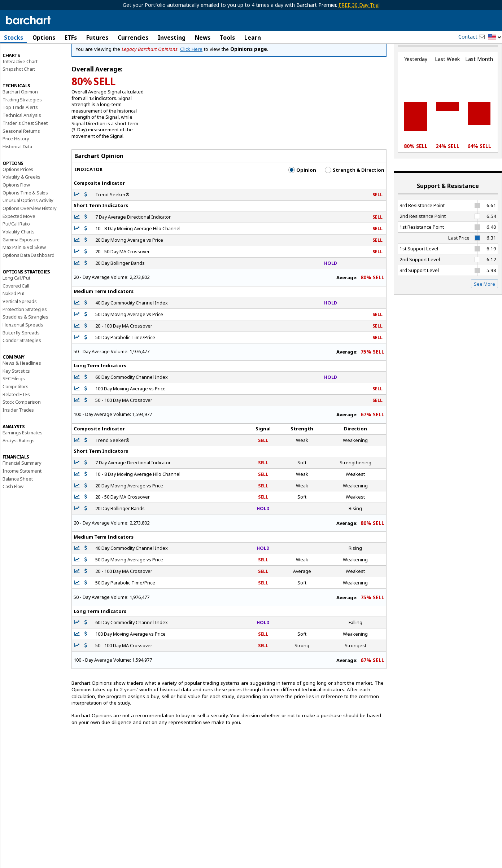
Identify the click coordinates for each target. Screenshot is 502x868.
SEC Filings (14, 404)
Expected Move (19, 242)
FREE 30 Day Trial (359, 5)
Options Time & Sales (25, 218)
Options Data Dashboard (29, 281)
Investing (172, 38)
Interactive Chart (20, 87)
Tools (227, 38)
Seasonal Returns (21, 157)
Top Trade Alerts (20, 133)
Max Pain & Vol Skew (24, 273)
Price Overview (18, 57)
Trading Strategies (22, 125)
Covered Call (16, 311)
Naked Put (13, 319)
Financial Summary (22, 489)
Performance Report (24, 65)
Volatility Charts (19, 258)
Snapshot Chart (19, 95)
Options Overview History (30, 234)
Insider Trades (18, 436)
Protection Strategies (25, 335)
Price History (16, 165)
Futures (97, 38)
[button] (495, 37)
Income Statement (22, 497)
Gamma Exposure (21, 265)
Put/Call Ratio (16, 250)
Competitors (16, 412)
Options (44, 38)
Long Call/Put (16, 304)
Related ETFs (16, 420)
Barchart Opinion (20, 118)
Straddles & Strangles (25, 343)
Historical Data (17, 172)
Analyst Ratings (19, 466)
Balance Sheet (18, 504)
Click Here (191, 75)
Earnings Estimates (22, 459)
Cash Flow (13, 512)
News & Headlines (22, 389)
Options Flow (16, 211)
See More (484, 310)
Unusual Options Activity (28, 226)
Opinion (302, 196)
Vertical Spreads (20, 327)
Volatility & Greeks (21, 203)
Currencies (133, 38)
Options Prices (18, 195)
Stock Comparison (22, 428)
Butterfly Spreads (21, 358)
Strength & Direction (355, 196)
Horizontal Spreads (23, 351)
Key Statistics (16, 396)
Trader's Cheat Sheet (25, 149)
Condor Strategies (22, 366)
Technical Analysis (22, 141)
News (203, 38)
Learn (253, 38)
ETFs (71, 38)
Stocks (14, 38)
